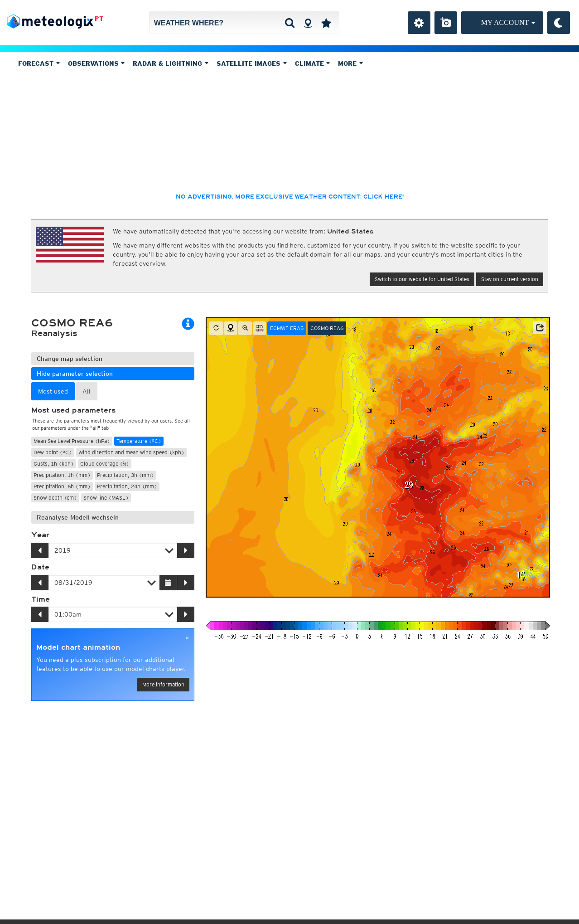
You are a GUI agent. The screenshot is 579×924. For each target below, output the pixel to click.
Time (41, 599)
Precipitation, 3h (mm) (125, 475)
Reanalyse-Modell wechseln (78, 517)
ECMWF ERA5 (287, 328)
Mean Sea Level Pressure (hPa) (72, 441)
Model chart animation (78, 647)
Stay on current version (510, 279)
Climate (313, 63)
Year (40, 535)
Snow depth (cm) (55, 498)
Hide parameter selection (75, 374)
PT (99, 19)
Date (40, 567)
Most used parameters (73, 410)
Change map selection (70, 359)
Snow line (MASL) (106, 498)
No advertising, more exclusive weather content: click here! (290, 197)
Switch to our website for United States (422, 279)
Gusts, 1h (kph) (54, 464)
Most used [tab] (53, 391)
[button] (540, 328)
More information (163, 684)
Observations (96, 63)
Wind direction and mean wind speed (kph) (131, 452)
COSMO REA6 (327, 328)
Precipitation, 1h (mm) (62, 475)
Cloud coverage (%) (105, 464)
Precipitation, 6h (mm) (62, 486)
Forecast (39, 63)
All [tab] (87, 391)
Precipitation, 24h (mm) (127, 486)
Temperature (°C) (139, 441)
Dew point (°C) (53, 452)
